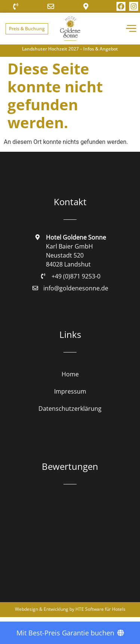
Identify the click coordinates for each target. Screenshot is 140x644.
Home (70, 374)
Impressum (70, 391)
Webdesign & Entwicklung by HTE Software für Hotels (70, 609)
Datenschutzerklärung (70, 409)
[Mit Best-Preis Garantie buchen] (70, 633)
